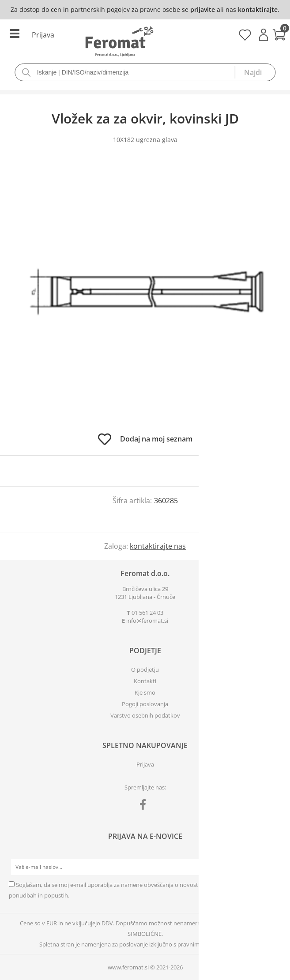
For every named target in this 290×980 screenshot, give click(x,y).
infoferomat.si (147, 621)
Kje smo (145, 692)
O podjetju (145, 670)
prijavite (203, 9)
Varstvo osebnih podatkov (145, 715)
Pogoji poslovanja (145, 704)
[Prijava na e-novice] (273, 867)
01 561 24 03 (147, 613)
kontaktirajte (258, 9)
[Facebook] (145, 806)
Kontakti (145, 681)
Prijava (264, 35)
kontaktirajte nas (158, 546)
